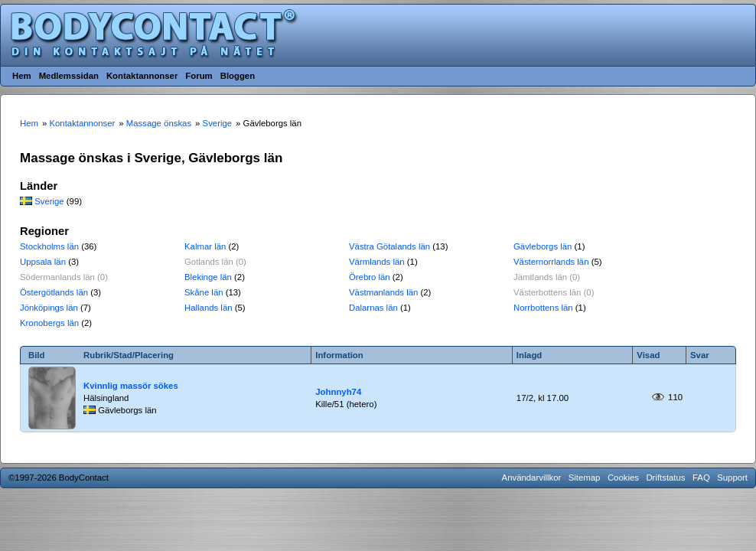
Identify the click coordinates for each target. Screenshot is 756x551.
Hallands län (209, 308)
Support (732, 478)
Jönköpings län (49, 308)
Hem (22, 76)
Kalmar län (205, 246)
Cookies (623, 478)
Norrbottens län (543, 308)
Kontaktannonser (142, 76)
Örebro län (370, 277)
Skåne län (204, 292)
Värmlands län (377, 262)
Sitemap (585, 478)
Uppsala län (43, 262)
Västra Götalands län (389, 246)
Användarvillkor (532, 478)
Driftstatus (665, 478)
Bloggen (238, 76)
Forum (199, 76)
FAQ (701, 478)
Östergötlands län (54, 292)
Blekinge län (208, 277)
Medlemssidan (69, 76)
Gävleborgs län (543, 246)
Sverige (49, 201)
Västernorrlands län (551, 262)
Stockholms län (49, 246)
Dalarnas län (373, 308)
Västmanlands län (383, 292)
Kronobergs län (49, 323)
